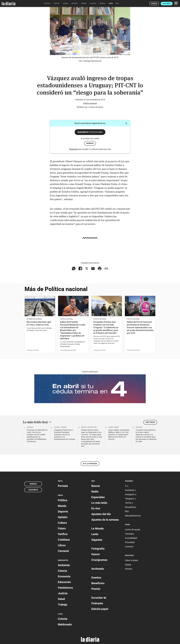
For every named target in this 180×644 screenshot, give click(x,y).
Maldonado (65, 624)
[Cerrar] (126, 123)
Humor (96, 554)
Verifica (63, 534)
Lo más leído (99, 503)
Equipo (128, 565)
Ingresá (154, 4)
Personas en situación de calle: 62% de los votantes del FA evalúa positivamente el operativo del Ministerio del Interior (37, 436)
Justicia (63, 593)
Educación (64, 582)
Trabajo (63, 605)
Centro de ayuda (133, 530)
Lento (95, 534)
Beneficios (98, 583)
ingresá (90, 143)
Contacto (129, 547)
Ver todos (150, 422)
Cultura (62, 523)
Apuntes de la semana (105, 520)
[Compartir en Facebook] (80, 268)
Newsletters (131, 507)
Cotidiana (64, 540)
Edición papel (100, 609)
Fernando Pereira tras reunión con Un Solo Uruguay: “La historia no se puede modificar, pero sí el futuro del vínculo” (106, 327)
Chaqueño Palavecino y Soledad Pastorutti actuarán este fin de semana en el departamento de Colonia (64, 434)
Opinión (63, 517)
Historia (129, 569)
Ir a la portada (90, 464)
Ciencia (62, 571)
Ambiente (64, 565)
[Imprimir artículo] (100, 268)
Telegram (130, 499)
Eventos (96, 578)
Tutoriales (130, 534)
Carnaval (63, 551)
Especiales (98, 497)
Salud (61, 599)
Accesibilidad (131, 538)
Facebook (130, 490)
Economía (64, 576)
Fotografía (98, 549)
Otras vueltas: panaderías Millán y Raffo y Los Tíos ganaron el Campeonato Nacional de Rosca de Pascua (119, 434)
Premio (96, 589)
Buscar (96, 486)
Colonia (63, 619)
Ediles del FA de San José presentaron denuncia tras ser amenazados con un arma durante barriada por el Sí (140, 327)
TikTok (129, 503)
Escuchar (99, 598)
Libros (62, 545)
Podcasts (97, 603)
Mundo (62, 506)
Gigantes (97, 540)
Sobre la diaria (131, 560)
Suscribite (167, 4)
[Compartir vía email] (93, 268)
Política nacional (90, 103)
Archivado (98, 569)
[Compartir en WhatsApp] (74, 268)
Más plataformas (133, 516)
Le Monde (98, 529)
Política (63, 500)
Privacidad (130, 542)
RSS (127, 511)
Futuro (62, 528)
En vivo (96, 508)
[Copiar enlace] (106, 268)
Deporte (63, 512)
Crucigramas (99, 560)
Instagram (131, 494)
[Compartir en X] (87, 268)
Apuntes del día (101, 514)
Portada (63, 486)
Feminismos (65, 588)
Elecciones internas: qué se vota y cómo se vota (39, 323)
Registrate (73, 149)
